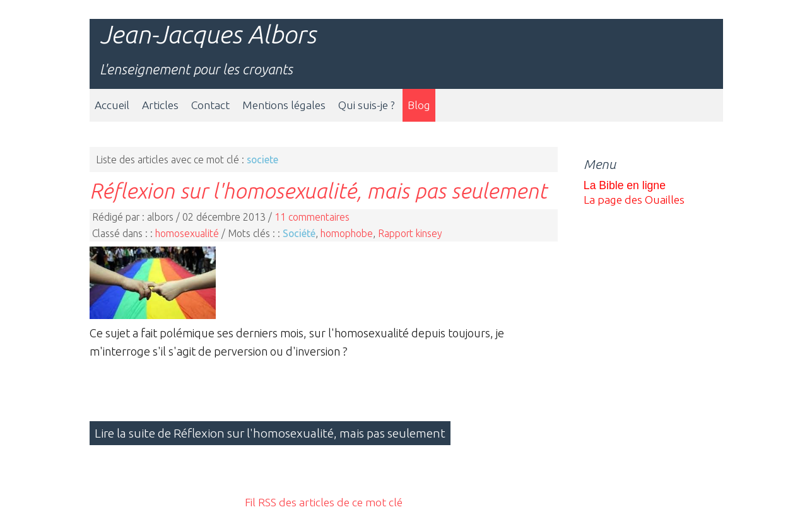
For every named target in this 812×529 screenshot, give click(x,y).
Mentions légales (284, 105)
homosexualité (187, 233)
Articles (160, 105)
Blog (419, 105)
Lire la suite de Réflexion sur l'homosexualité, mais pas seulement (270, 433)
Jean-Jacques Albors (208, 34)
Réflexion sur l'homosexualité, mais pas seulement (318, 190)
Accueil (112, 105)
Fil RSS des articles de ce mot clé (324, 502)
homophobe (347, 233)
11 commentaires (312, 217)
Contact (210, 105)
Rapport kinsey (410, 233)
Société (299, 233)
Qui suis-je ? (367, 105)
